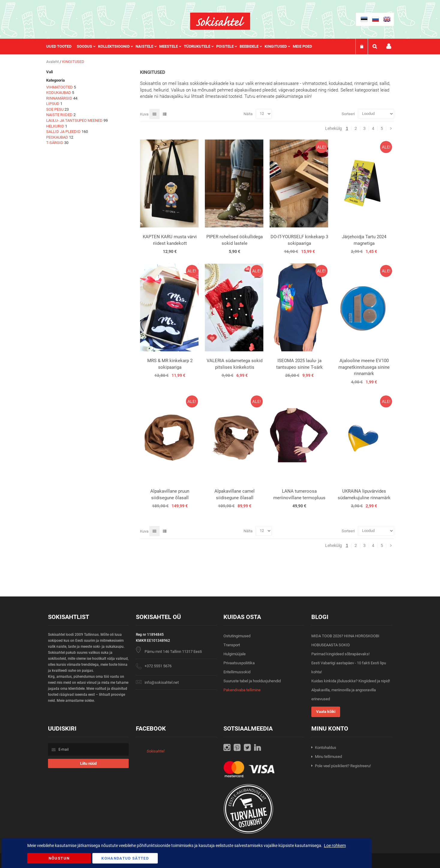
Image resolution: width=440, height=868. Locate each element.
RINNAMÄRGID (59, 98)
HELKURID (55, 126)
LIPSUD (53, 104)
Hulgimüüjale (235, 654)
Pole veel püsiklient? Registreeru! (343, 766)
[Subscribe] (88, 763)
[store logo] (220, 21)
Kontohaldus (326, 748)
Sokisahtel (156, 751)
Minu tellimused (328, 757)
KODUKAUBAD (59, 93)
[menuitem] (61, 47)
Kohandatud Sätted (125, 858)
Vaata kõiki (326, 712)
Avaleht (53, 62)
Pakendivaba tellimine (242, 690)
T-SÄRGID (55, 143)
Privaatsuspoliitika (239, 663)
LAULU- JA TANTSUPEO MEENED (74, 120)
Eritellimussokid (237, 672)
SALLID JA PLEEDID (63, 132)
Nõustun (59, 858)
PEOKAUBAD (57, 137)
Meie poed (302, 46)
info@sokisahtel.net (162, 682)
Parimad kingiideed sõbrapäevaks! (340, 654)
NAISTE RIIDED (59, 115)
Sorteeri (348, 114)
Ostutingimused (237, 636)
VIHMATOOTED (60, 87)
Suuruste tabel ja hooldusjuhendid (252, 681)
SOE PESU (55, 109)
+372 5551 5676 (158, 666)
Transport (232, 645)
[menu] (182, 47)
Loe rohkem (335, 845)
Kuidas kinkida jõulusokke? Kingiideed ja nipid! (351, 681)
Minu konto (389, 46)
